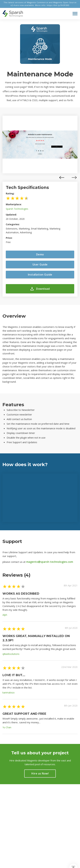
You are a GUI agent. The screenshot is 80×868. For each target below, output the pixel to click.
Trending (8, 801)
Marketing (8, 810)
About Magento (52, 805)
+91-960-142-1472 (16, 833)
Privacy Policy (50, 810)
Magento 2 (9, 805)
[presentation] (62, 178)
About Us (48, 801)
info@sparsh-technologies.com (13, 826)
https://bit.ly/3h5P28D (58, 5)
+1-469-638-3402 (18, 837)
